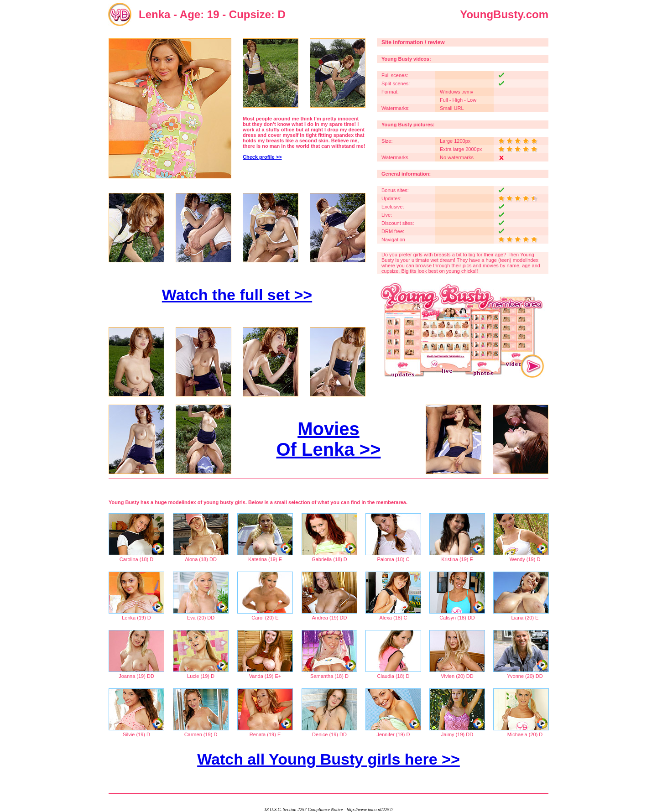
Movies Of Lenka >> (329, 439)
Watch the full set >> (237, 295)
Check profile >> (262, 157)
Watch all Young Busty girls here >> (328, 759)
